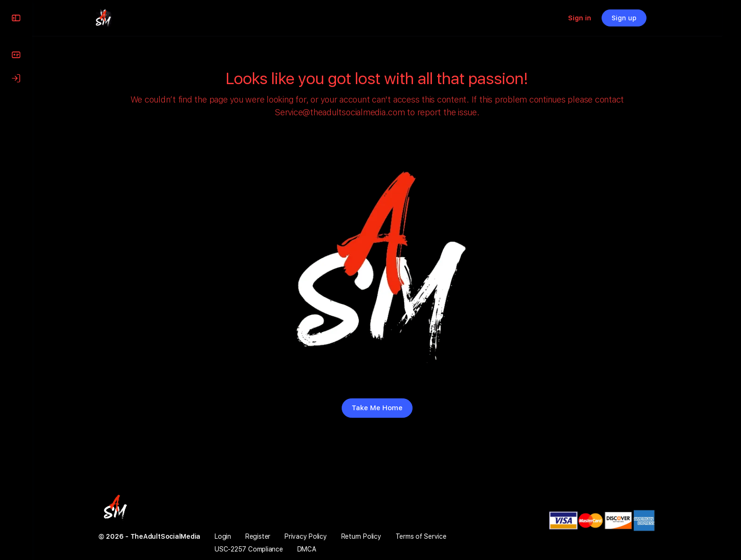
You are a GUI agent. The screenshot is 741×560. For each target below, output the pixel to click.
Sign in (599, 18)
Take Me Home (387, 408)
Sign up (643, 18)
